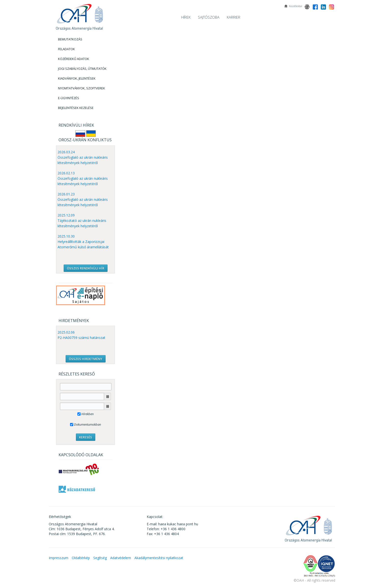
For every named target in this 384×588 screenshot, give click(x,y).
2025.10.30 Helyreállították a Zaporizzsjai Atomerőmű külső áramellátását (83, 242)
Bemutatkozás (70, 39)
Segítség (100, 558)
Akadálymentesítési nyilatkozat (159, 558)
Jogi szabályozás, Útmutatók (82, 69)
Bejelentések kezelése (76, 108)
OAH (79, 15)
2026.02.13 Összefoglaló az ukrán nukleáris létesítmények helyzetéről (83, 178)
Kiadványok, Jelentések (77, 78)
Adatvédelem (121, 558)
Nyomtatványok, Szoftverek (82, 88)
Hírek (186, 17)
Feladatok (66, 49)
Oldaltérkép (81, 558)
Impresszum (59, 558)
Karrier (234, 17)
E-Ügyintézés (69, 98)
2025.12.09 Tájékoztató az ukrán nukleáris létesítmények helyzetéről (82, 221)
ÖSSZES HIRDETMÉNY (86, 359)
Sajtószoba (209, 17)
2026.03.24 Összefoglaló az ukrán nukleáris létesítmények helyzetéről (83, 157)
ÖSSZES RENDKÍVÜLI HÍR (86, 268)
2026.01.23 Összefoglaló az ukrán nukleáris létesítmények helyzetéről (83, 199)
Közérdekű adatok (74, 59)
